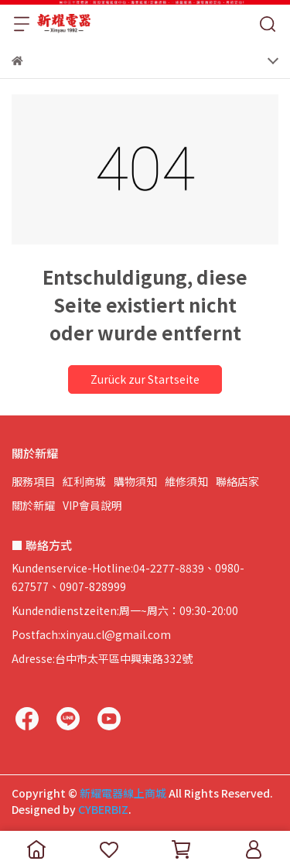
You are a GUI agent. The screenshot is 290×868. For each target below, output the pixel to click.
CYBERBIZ (103, 809)
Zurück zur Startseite (145, 379)
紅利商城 (84, 481)
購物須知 (135, 481)
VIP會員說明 (92, 505)
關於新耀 (33, 505)
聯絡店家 (237, 481)
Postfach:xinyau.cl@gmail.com (91, 634)
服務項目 (33, 481)
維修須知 (186, 481)
